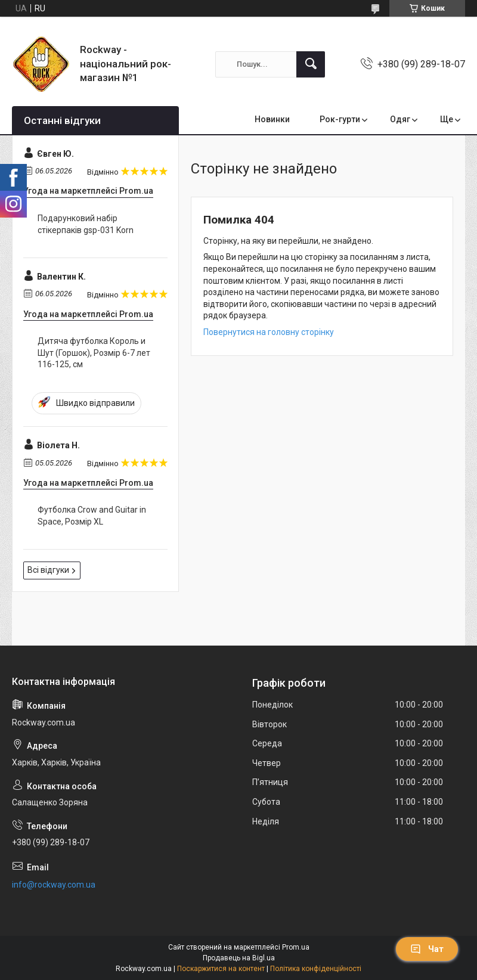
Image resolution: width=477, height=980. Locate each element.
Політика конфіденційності (316, 969)
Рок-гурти (340, 119)
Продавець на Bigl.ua (239, 958)
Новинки (272, 119)
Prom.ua (296, 947)
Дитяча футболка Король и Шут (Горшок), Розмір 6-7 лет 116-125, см (94, 353)
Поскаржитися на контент (221, 969)
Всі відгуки (48, 570)
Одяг (400, 119)
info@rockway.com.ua (54, 885)
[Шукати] (311, 64)
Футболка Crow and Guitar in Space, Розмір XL (92, 516)
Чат (427, 949)
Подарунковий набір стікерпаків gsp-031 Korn (86, 224)
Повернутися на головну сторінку (269, 332)
